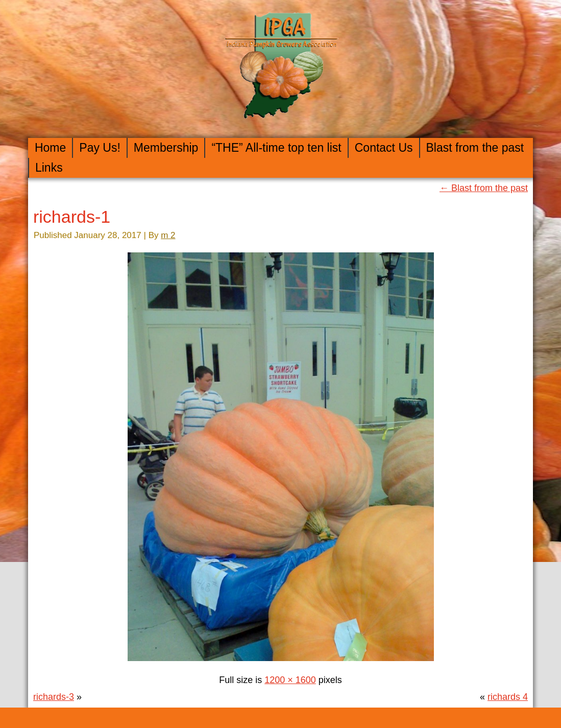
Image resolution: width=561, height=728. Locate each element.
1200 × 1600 (290, 680)
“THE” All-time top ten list (276, 148)
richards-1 (72, 217)
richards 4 (508, 697)
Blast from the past (475, 148)
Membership (166, 148)
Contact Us (384, 148)
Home (50, 148)
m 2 (168, 235)
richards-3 (54, 697)
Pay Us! (100, 148)
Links (49, 168)
